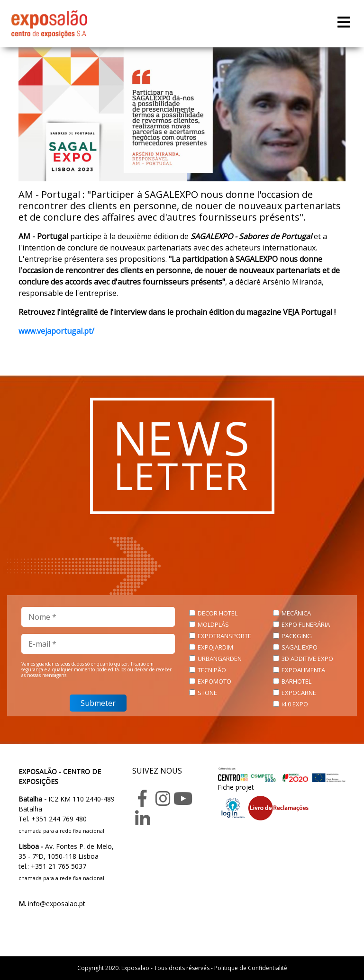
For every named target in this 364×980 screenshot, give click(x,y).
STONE (207, 693)
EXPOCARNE (299, 693)
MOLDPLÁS (213, 624)
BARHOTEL (296, 681)
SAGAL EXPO (300, 647)
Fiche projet (236, 787)
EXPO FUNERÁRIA (306, 624)
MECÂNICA (296, 613)
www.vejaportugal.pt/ (56, 331)
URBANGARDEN (220, 659)
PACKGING (297, 636)
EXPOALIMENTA (303, 670)
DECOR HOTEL (218, 613)
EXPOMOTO (214, 681)
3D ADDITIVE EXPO (307, 659)
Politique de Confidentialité (251, 968)
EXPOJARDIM (215, 647)
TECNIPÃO (212, 670)
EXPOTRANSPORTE (224, 636)
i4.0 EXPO (295, 704)
